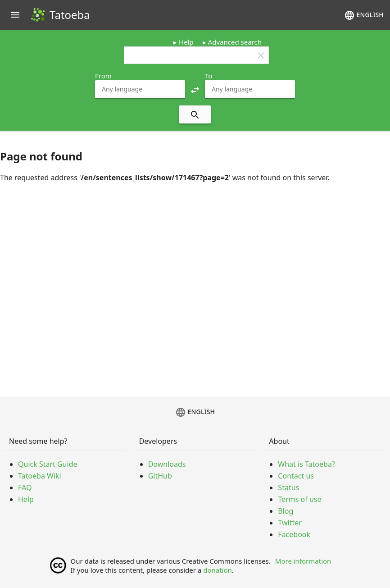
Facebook (294, 534)
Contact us (296, 476)
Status (288, 488)
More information (303, 561)
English (364, 15)
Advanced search (235, 42)
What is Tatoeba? (306, 464)
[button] (195, 89)
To (209, 76)
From (103, 76)
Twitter (290, 523)
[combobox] (140, 89)
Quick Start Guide (48, 464)
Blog (286, 511)
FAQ (25, 488)
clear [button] (261, 55)
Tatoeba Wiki (40, 476)
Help (186, 42)
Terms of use (299, 499)
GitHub (160, 476)
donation (218, 570)
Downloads (167, 464)
